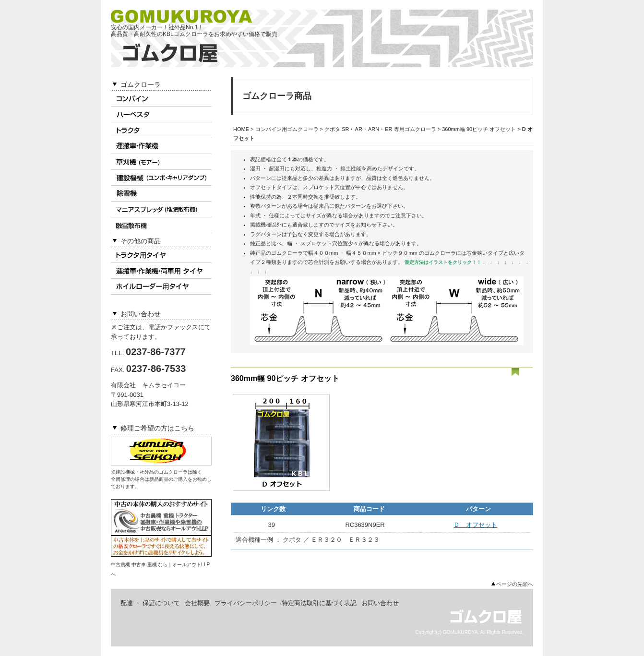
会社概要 (197, 603)
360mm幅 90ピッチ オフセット (479, 129)
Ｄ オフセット (475, 525)
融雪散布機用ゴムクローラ (161, 225)
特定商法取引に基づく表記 (319, 603)
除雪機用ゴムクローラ (161, 194)
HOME (241, 129)
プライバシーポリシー (246, 603)
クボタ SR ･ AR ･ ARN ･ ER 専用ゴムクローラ (380, 129)
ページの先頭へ (515, 584)
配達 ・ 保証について (150, 603)
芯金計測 (319, 262)
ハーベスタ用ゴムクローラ (161, 114)
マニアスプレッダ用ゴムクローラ (161, 209)
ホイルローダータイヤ (161, 287)
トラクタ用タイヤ (161, 255)
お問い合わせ (380, 603)
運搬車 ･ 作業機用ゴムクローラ (161, 146)
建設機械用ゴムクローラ (161, 178)
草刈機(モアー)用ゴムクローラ (161, 162)
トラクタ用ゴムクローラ (161, 130)
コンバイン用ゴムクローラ (161, 99)
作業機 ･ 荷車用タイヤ (161, 271)
